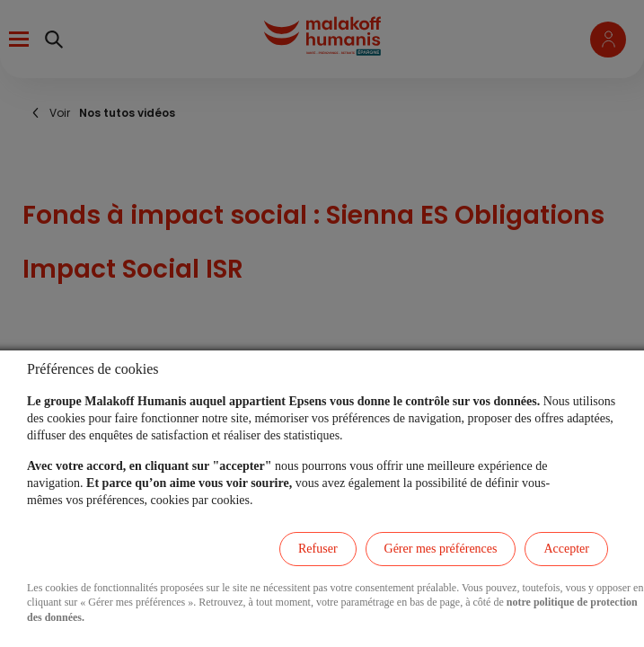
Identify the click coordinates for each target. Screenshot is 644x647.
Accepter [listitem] (566, 549)
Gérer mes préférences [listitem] (441, 549)
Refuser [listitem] (318, 549)
